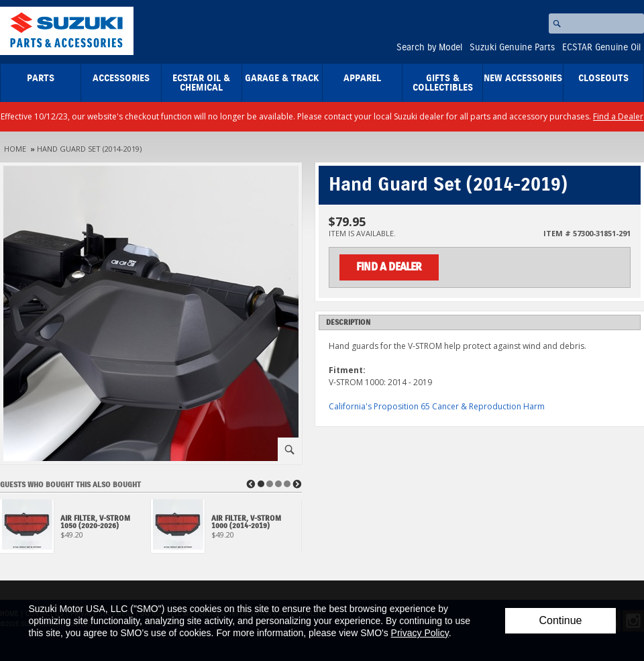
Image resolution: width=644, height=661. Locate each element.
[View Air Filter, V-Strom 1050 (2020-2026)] (75, 530)
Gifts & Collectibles (443, 83)
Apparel (362, 79)
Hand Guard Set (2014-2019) (89, 149)
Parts (41, 79)
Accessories (121, 79)
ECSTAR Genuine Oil (601, 48)
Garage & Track (282, 79)
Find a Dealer (618, 116)
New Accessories (523, 79)
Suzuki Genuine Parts (512, 48)
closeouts (603, 79)
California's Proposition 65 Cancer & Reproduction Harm (437, 406)
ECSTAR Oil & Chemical (201, 83)
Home (15, 149)
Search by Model (429, 48)
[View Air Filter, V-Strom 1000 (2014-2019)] (226, 530)
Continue (560, 620)
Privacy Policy (420, 633)
